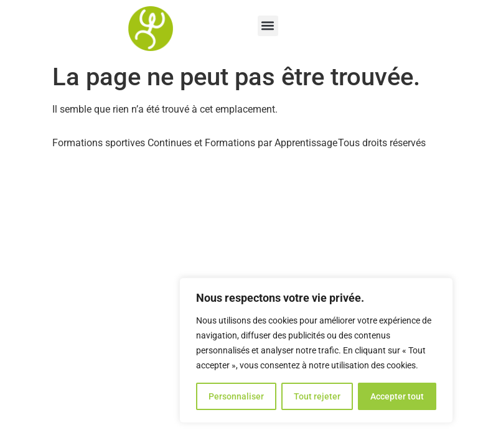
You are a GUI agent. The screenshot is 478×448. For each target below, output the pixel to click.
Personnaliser (236, 396)
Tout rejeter (317, 396)
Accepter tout (397, 396)
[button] (268, 26)
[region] (316, 350)
